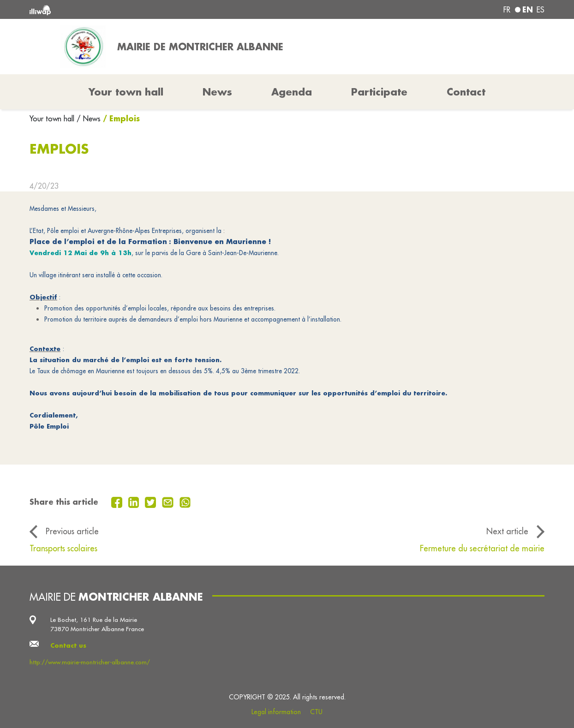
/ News (89, 119)
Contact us (68, 645)
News (217, 92)
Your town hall (53, 119)
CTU (316, 712)
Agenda (292, 92)
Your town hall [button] (126, 92)
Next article (507, 531)
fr (507, 10)
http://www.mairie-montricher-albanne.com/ (90, 662)
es (541, 10)
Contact (466, 92)
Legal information (276, 712)
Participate (379, 92)
